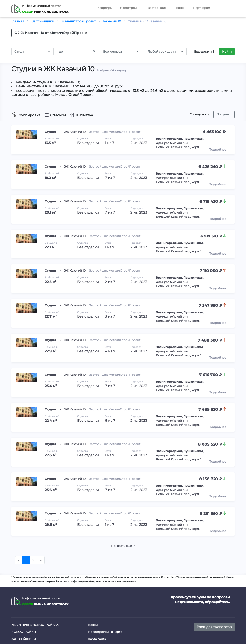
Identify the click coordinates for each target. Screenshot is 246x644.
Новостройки (130, 8)
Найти (227, 51)
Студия (20, 51)
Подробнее (217, 149)
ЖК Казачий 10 (75, 132)
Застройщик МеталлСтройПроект (115, 132)
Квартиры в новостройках (35, 625)
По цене (223, 114)
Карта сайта (97, 639)
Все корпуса (112, 51)
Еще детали (204, 52)
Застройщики (158, 8)
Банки (181, 8)
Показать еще (122, 546)
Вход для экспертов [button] (214, 627)
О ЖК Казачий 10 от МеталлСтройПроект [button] (51, 33)
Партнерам (202, 8)
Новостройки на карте (105, 632)
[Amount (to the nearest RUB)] (73, 52)
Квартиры (105, 8)
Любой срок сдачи (162, 51)
